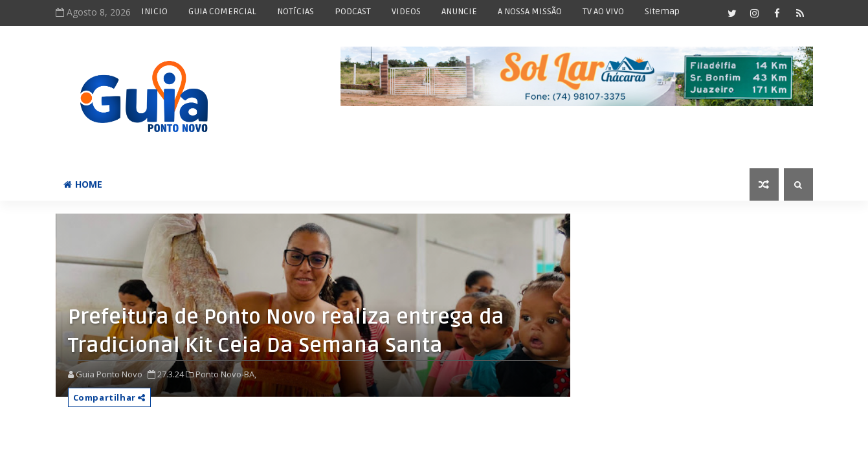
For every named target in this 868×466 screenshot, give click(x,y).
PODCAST (353, 11)
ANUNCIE (459, 11)
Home (83, 184)
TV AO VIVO (603, 11)
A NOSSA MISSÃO (530, 11)
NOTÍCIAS (295, 11)
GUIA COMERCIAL (222, 11)
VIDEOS (406, 11)
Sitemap (662, 11)
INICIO (154, 11)
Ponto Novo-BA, (226, 374)
